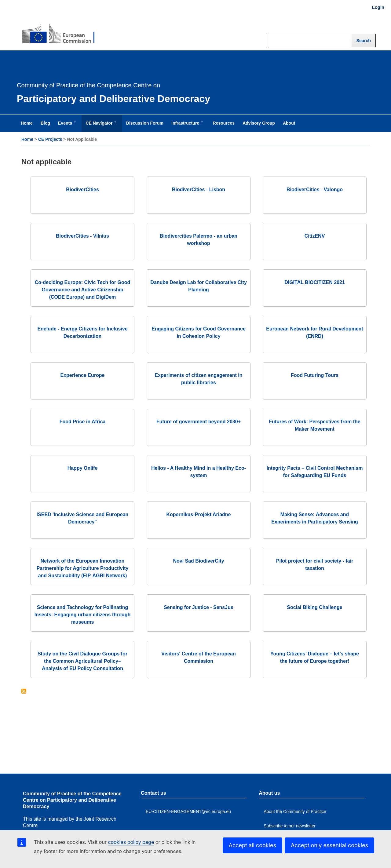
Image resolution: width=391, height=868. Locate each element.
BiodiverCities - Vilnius (82, 236)
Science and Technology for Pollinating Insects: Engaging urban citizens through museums (83, 615)
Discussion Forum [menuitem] (145, 123)
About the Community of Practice (295, 811)
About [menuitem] (289, 123)
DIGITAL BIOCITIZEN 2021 (315, 282)
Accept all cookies (252, 845)
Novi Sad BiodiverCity (198, 561)
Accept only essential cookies (329, 845)
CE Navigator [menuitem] (100, 126)
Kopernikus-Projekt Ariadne (198, 514)
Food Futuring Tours (315, 375)
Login (378, 7)
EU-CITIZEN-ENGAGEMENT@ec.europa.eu (188, 811)
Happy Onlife (83, 468)
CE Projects (50, 139)
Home (27, 139)
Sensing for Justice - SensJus (199, 607)
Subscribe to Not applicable (24, 692)
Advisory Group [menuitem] (259, 123)
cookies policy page (131, 842)
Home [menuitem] (27, 123)
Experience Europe (83, 375)
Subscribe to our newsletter (290, 826)
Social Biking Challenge (314, 607)
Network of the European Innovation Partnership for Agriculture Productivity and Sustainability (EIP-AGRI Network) (83, 568)
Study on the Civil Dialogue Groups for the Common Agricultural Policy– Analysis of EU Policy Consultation (82, 661)
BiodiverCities (82, 190)
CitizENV (315, 236)
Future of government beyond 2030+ (199, 422)
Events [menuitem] (66, 126)
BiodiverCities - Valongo (315, 190)
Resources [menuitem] (224, 123)
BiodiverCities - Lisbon (199, 190)
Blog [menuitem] (45, 123)
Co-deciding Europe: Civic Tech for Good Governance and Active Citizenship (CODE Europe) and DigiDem (83, 290)
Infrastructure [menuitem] (186, 126)
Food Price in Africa (83, 422)
